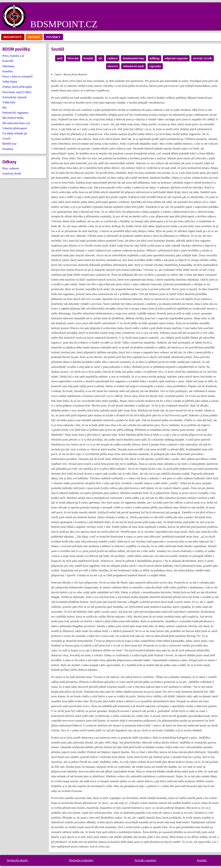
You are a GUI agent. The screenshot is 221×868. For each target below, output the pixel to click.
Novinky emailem (145, 860)
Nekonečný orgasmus (15, 113)
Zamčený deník (12, 173)
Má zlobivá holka (13, 118)
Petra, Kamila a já (13, 56)
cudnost (112, 58)
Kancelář (8, 61)
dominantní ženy (133, 58)
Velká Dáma (10, 82)
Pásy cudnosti (11, 168)
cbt (100, 58)
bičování (73, 58)
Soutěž (6, 138)
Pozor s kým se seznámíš (17, 76)
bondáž (88, 58)
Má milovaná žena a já (16, 123)
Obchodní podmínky (81, 860)
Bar (5, 107)
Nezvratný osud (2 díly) (17, 92)
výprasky (155, 66)
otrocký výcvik (202, 58)
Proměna (8, 149)
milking (155, 58)
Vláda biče (9, 102)
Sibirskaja (8, 66)
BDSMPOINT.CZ (64, 24)
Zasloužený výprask (14, 97)
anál (60, 58)
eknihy (34, 37)
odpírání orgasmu (176, 58)
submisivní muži (133, 66)
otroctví (113, 66)
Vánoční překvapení (15, 128)
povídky (53, 37)
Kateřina (8, 71)
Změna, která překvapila (17, 87)
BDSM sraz (9, 144)
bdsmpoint (13, 37)
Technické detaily (17, 860)
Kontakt (202, 860)
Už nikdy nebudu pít (15, 133)
